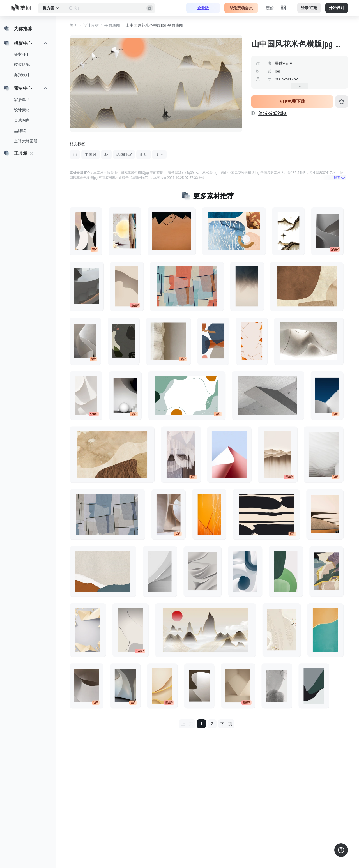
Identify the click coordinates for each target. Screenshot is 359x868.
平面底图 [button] (112, 25)
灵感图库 (22, 120)
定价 (270, 8)
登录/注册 (309, 8)
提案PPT (21, 54)
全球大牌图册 (26, 141)
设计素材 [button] (91, 25)
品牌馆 (20, 131)
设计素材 (22, 110)
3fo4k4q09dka (272, 113)
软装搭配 (22, 65)
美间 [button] (73, 25)
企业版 (203, 8)
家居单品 (22, 100)
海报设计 (22, 75)
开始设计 (337, 8)
